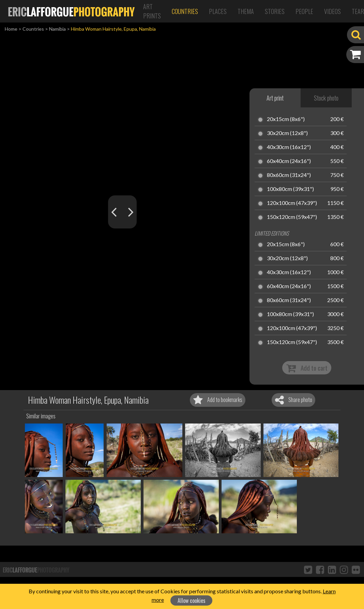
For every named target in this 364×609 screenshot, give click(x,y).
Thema (246, 11)
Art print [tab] (275, 98)
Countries (185, 11)
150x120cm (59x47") (292, 217)
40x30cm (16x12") (289, 147)
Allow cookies (192, 600)
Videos (332, 11)
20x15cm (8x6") (286, 119)
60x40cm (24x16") (289, 161)
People (304, 11)
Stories (275, 11)
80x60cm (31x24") (289, 175)
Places (218, 11)
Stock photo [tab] (326, 98)
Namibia (57, 29)
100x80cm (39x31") (290, 189)
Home (11, 29)
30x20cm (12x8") (287, 133)
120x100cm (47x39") (292, 203)
